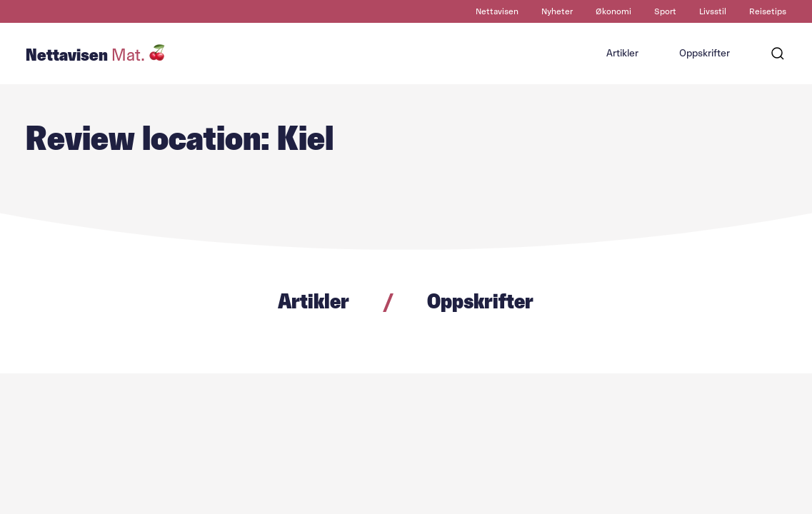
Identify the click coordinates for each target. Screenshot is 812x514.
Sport (665, 11)
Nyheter (557, 11)
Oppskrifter (705, 53)
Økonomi (613, 11)
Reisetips (768, 11)
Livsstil (713, 11)
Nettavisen (497, 11)
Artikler (622, 53)
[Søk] (778, 54)
